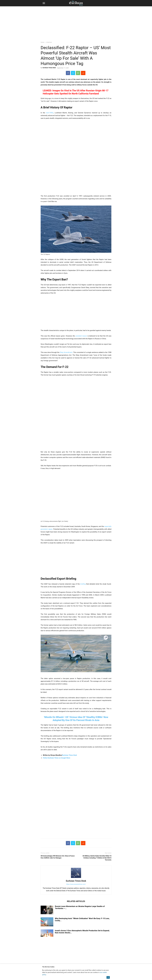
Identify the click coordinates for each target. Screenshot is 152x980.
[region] (76, 23)
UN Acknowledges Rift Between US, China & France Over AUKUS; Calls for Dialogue (58, 857)
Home (42, 42)
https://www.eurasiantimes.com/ (76, 884)
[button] (44, 3)
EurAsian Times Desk (49, 68)
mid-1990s (50, 113)
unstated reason (81, 336)
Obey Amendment (66, 352)
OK (108, 977)
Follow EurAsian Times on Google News (57, 758)
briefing (83, 584)
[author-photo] (76, 878)
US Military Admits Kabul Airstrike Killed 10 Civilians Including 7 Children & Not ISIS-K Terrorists (97, 858)
